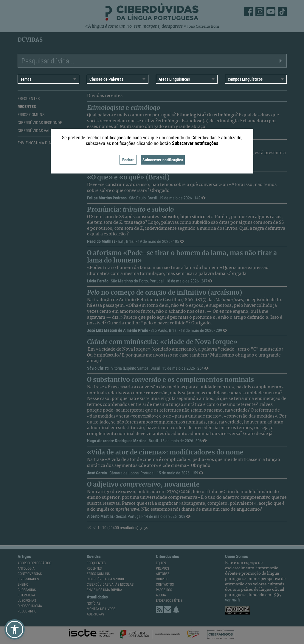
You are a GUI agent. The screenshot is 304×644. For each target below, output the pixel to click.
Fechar (128, 160)
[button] (15, 629)
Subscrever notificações (163, 160)
